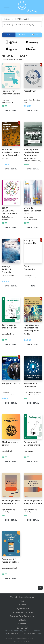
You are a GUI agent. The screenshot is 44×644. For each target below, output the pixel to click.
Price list (22, 605)
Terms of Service (30, 633)
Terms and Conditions (22, 612)
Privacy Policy (14, 633)
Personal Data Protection (22, 616)
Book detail (11, 110)
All (9, 35)
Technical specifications (22, 597)
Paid (35, 35)
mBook (22, 620)
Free (22, 35)
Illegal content (22, 609)
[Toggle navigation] (7, 5)
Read (33, 286)
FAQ (22, 601)
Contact (22, 624)
